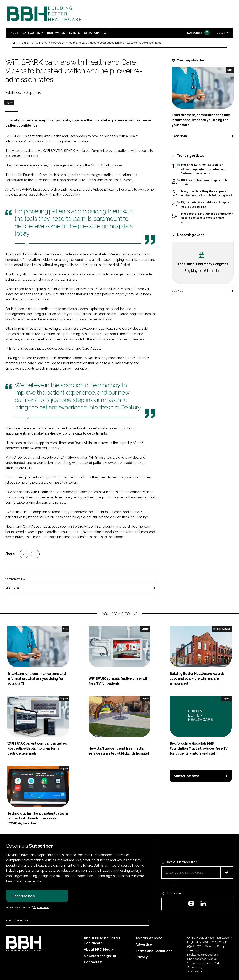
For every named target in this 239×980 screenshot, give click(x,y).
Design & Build (222, 629)
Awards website (149, 938)
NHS (230, 70)
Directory (92, 33)
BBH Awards (56, 33)
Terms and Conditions (154, 951)
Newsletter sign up (100, 956)
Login (221, 33)
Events (74, 33)
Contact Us (93, 962)
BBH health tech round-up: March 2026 (204, 182)
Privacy (142, 957)
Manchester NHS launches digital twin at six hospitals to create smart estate (207, 218)
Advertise (144, 945)
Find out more (17, 921)
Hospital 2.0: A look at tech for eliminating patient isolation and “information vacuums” (204, 169)
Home (14, 33)
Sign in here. (41, 907)
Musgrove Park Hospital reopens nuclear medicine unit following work (207, 194)
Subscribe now (186, 776)
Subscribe (198, 33)
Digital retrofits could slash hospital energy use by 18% (206, 205)
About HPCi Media (99, 949)
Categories (31, 33)
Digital (9, 102)
